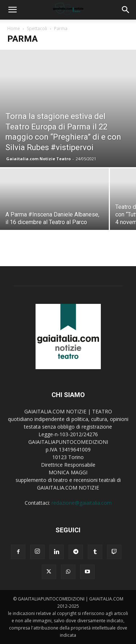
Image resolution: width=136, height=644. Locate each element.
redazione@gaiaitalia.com (82, 503)
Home (14, 28)
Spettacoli (37, 28)
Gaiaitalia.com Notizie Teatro (38, 159)
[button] (12, 10)
